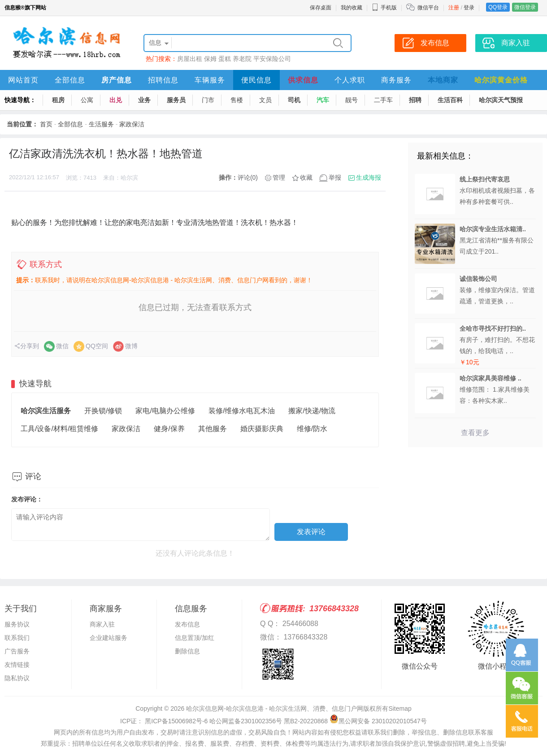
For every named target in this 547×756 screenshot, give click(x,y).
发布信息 (187, 624)
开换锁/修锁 (103, 411)
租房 (58, 100)
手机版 (384, 8)
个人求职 (350, 80)
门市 (208, 100)
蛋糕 (225, 59)
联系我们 (17, 638)
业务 (144, 100)
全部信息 (70, 80)
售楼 (237, 100)
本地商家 (443, 80)
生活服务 (101, 124)
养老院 (242, 59)
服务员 (176, 100)
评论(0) (248, 177)
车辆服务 (210, 80)
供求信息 (303, 80)
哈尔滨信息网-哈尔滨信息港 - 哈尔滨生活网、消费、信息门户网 (275, 708)
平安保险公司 (272, 59)
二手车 (383, 100)
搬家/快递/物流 (312, 411)
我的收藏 (352, 8)
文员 (265, 100)
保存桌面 (321, 8)
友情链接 (17, 665)
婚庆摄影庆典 (262, 429)
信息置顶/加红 (195, 638)
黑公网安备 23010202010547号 (378, 721)
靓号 (352, 100)
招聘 (415, 100)
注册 (454, 8)
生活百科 (450, 100)
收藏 (306, 177)
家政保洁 (132, 124)
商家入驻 (102, 624)
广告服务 (17, 651)
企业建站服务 (109, 638)
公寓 (87, 100)
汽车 (323, 100)
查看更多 (475, 433)
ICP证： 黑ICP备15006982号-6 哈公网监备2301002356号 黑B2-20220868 (224, 721)
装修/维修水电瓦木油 (242, 411)
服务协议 (17, 624)
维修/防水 (312, 429)
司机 (294, 100)
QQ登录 (498, 7)
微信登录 (525, 7)
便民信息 (256, 80)
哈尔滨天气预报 (501, 100)
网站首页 (23, 80)
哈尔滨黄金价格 (501, 80)
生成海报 (369, 177)
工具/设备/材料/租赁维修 (59, 429)
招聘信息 (163, 80)
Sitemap (400, 708)
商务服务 (396, 80)
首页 (46, 124)
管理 (279, 177)
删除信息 (187, 651)
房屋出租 (190, 59)
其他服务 (213, 429)
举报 (335, 177)
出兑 (116, 100)
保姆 (210, 59)
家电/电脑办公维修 (165, 411)
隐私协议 (17, 678)
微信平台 (428, 8)
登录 (469, 8)
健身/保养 (169, 429)
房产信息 (117, 80)
